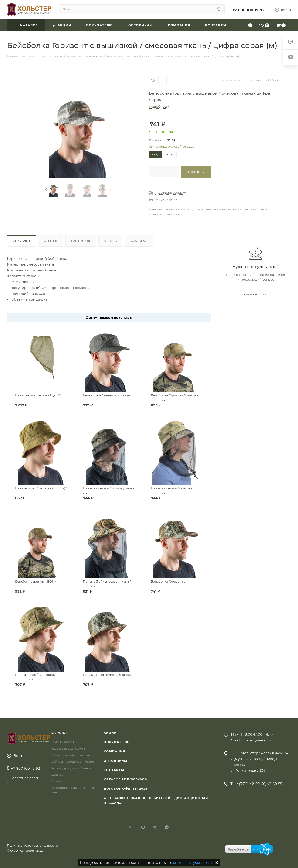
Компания (114, 751)
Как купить (81, 241)
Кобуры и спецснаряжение (72, 762)
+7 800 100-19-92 (248, 10)
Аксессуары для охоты (68, 748)
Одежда (57, 775)
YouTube (143, 827)
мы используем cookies (193, 863)
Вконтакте (131, 827)
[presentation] (46, 190)
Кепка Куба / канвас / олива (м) (107, 395)
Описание (21, 241)
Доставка (139, 241)
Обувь (56, 781)
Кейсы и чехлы (62, 742)
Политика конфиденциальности (32, 845)
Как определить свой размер (172, 146)
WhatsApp (167, 827)
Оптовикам (115, 761)
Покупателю (117, 742)
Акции (110, 733)
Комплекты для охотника (70, 755)
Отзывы (51, 241)
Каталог (59, 733)
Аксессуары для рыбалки (71, 768)
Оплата (111, 241)
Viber (155, 827)
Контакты (114, 770)
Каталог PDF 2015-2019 (125, 779)
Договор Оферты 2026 (125, 789)
